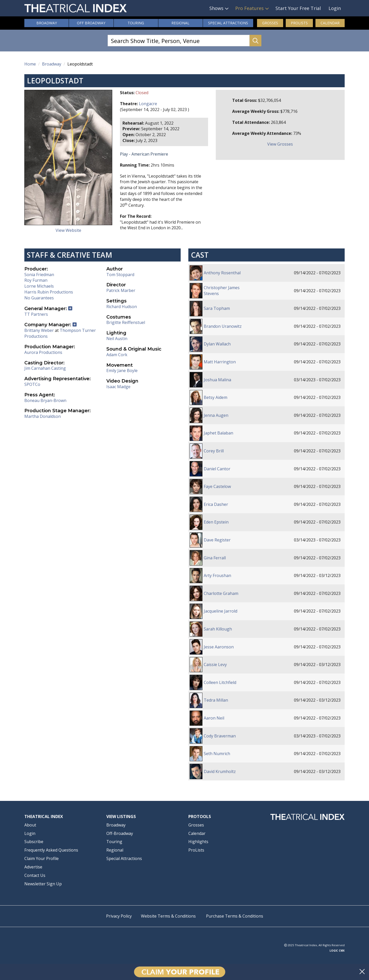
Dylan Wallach (217, 344)
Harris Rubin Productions (49, 292)
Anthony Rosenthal (222, 273)
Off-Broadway (120, 833)
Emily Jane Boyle (122, 371)
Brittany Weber (39, 330)
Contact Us (35, 875)
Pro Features (249, 8)
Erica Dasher (216, 504)
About (30, 825)
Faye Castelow (217, 486)
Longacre (148, 104)
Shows (216, 8)
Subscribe (34, 842)
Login (335, 8)
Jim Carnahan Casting (45, 368)
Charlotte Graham (221, 593)
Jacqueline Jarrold (221, 611)
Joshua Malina (217, 380)
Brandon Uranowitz (223, 326)
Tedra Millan (216, 700)
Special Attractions (124, 858)
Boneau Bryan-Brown (45, 400)
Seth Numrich (217, 754)
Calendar (330, 23)
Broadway (47, 23)
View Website (68, 230)
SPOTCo (32, 384)
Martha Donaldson (43, 416)
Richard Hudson (122, 307)
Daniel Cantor (217, 469)
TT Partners (36, 314)
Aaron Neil (214, 718)
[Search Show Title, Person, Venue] (179, 41)
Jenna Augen (216, 415)
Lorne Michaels (39, 286)
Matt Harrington (220, 362)
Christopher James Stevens (222, 291)
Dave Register (217, 540)
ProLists (299, 23)
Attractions (228, 23)
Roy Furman (36, 280)
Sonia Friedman (39, 275)
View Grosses (280, 144)
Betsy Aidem (216, 397)
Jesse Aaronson (219, 647)
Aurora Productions (43, 352)
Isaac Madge (118, 387)
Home (30, 64)
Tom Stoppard (120, 275)
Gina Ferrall (215, 558)
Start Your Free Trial (298, 8)
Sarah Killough (218, 629)
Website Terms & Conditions (168, 916)
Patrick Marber (121, 290)
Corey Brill (214, 451)
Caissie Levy (215, 665)
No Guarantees (39, 298)
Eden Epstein (216, 522)
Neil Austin (117, 339)
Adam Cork (117, 355)
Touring (136, 23)
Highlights (198, 842)
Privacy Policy (119, 916)
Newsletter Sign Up (43, 884)
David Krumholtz (220, 771)
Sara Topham (217, 308)
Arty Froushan (217, 575)
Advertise (33, 867)
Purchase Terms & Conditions (235, 916)
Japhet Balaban (218, 433)
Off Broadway (91, 23)
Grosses (270, 23)
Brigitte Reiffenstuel (126, 322)
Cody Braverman (220, 736)
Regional (180, 23)
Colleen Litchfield (220, 682)
